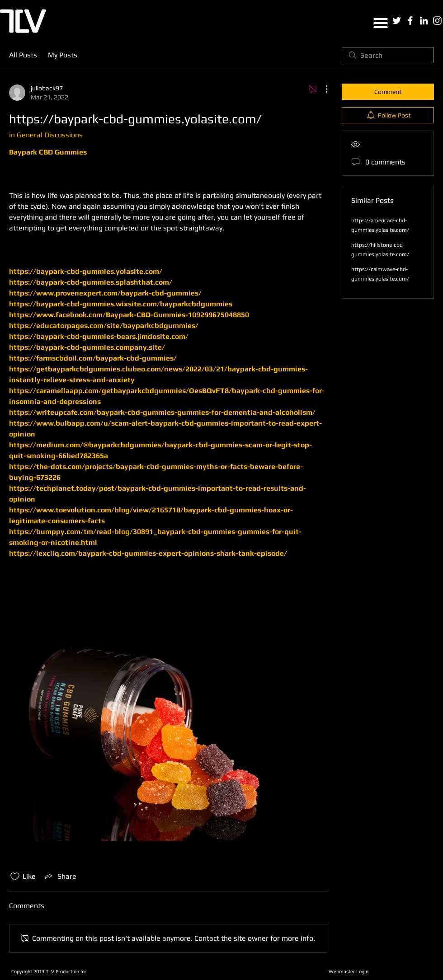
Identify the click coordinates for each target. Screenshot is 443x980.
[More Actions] (322, 89)
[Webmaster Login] (348, 971)
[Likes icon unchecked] (15, 877)
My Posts (63, 55)
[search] (388, 55)
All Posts (23, 55)
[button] (381, 23)
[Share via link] (60, 877)
